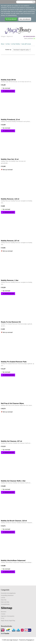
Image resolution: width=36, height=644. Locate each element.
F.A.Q (3, 618)
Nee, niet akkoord (25, 19)
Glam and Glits (5, 602)
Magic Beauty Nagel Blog (8, 621)
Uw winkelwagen (29, 36)
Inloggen (3, 36)
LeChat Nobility (16, 44)
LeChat (8, 44)
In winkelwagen (9, 91)
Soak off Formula (26, 44)
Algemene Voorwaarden (8, 616)
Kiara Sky (4, 600)
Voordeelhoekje (5, 604)
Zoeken (33, 2)
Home (3, 44)
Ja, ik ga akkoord (11, 19)
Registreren (10, 36)
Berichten (4, 612)
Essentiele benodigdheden (8, 593)
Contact (3, 614)
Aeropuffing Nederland (7, 595)
